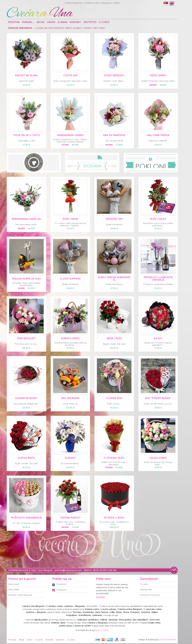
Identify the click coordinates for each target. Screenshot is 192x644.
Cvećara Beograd (73, 3)
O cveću (104, 22)
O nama (62, 22)
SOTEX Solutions (167, 640)
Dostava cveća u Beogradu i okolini (102, 3)
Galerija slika (146, 590)
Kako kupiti (14, 584)
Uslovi (51, 22)
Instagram (59, 590)
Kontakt (75, 22)
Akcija (40, 22)
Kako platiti (14, 590)
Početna (14, 22)
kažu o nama (102, 630)
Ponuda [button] (28, 22)
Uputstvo (90, 22)
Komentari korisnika (150, 595)
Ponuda (12, 640)
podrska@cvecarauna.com (68, 570)
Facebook (59, 584)
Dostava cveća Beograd (20, 595)
